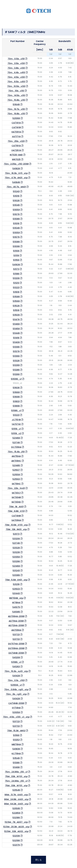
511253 (16, 740)
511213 (16, 283)
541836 (16, 749)
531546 (16, 790)
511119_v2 (16, 433)
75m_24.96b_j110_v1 (16, 772)
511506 (16, 315)
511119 (16, 255)
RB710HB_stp (16, 598)
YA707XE (16, 424)
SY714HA (16, 708)
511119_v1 (16, 429)
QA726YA (16, 150)
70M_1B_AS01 (16, 507)
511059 (16, 210)
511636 (16, 388)
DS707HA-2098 (16, 644)
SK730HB (16, 497)
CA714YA (16, 123)
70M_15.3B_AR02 (16, 731)
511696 (16, 397)
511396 (16, 347)
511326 (16, 361)
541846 (16, 182)
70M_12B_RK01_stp (16, 529)
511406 (16, 342)
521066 (16, 118)
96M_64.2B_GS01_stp (16, 804)
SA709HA (16, 520)
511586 (16, 297)
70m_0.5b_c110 (16, 59)
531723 (16, 634)
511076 (16, 214)
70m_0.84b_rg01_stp (16, 689)
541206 (16, 657)
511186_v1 (16, 410)
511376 (16, 351)
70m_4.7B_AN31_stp (16, 178)
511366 (16, 356)
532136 (16, 836)
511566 (16, 301)
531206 (16, 539)
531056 (16, 712)
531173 (16, 534)
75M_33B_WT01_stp (16, 776)
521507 (16, 470)
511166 (16, 735)
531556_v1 (16, 685)
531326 (16, 548)
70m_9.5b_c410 (16, 82)
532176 (16, 845)
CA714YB (16, 127)
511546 (16, 758)
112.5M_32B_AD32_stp (16, 831)
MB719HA (16, 744)
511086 (16, 219)
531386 (16, 575)
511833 (16, 401)
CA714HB (16, 516)
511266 (16, 374)
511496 (16, 767)
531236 (16, 552)
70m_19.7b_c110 (16, 109)
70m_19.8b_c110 (16, 114)
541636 (16, 265)
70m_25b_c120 (16, 141)
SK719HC (16, 484)
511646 (16, 104)
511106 (16, 251)
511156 (16, 260)
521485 (16, 465)
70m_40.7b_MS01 (16, 187)
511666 (16, 392)
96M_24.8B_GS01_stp (16, 799)
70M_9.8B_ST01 (16, 511)
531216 (16, 584)
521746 (16, 442)
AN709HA (16, 630)
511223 (16, 287)
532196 (16, 840)
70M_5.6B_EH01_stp (16, 580)
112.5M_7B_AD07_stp (16, 822)
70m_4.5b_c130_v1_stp (16, 717)
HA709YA (16, 132)
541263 (16, 667)
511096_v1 (16, 379)
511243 (16, 191)
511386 (16, 763)
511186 (16, 274)
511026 (16, 200)
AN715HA (16, 456)
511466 (16, 324)
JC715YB (16, 420)
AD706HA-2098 (16, 616)
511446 (16, 333)
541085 (16, 612)
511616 (16, 292)
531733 (16, 639)
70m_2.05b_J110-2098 (16, 164)
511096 (16, 246)
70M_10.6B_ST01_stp (16, 525)
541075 (16, 607)
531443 (16, 593)
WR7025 (16, 159)
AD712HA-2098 (16, 625)
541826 (16, 168)
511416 (16, 338)
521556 (16, 475)
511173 (16, 269)
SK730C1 (16, 493)
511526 (16, 306)
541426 (16, 676)
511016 (16, 196)
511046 (16, 205)
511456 (16, 329)
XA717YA (16, 136)
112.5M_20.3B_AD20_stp (16, 827)
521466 (16, 438)
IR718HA (16, 602)
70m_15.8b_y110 (16, 100)
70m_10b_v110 (16, 91)
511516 (16, 310)
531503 (16, 589)
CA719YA (16, 146)
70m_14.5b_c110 (16, 95)
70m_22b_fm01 (16, 488)
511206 (16, 278)
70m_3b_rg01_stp (16, 694)
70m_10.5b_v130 (16, 86)
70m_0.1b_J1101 (16, 680)
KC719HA (16, 753)
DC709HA (16, 447)
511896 (16, 406)
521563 (16, 479)
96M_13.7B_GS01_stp (16, 795)
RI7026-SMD (16, 155)
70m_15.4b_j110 (16, 452)
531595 (16, 808)
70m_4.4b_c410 (16, 72)
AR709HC (16, 461)
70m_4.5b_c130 (16, 77)
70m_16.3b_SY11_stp (16, 173)
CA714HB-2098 (16, 703)
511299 (16, 365)
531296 (16, 561)
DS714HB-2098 (16, 653)
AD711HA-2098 (16, 621)
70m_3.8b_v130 (16, 68)
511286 (16, 370)
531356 (16, 557)
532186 (16, 818)
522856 (16, 813)
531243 (16, 570)
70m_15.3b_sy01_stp (16, 671)
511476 (16, 319)
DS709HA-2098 (16, 648)
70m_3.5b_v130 (16, 63)
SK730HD (16, 502)
